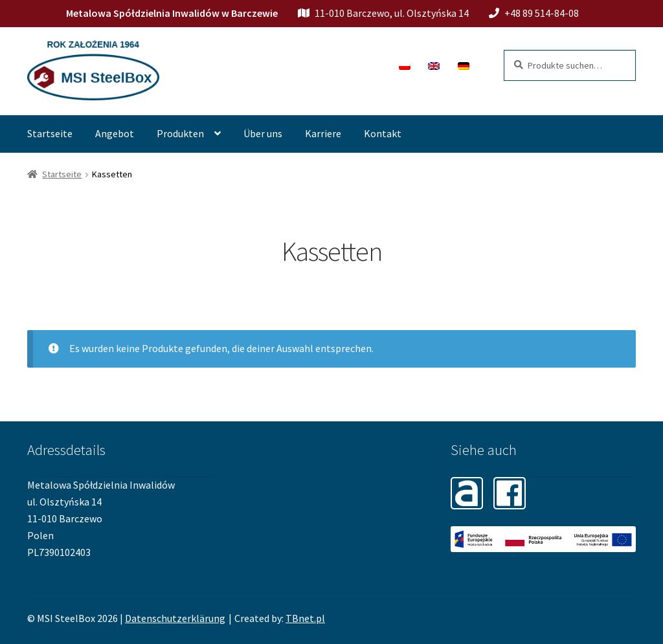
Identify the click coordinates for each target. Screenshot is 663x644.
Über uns (263, 133)
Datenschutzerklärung (175, 618)
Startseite (50, 133)
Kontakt (383, 133)
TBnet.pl (305, 618)
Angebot (115, 133)
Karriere (323, 133)
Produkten (180, 133)
